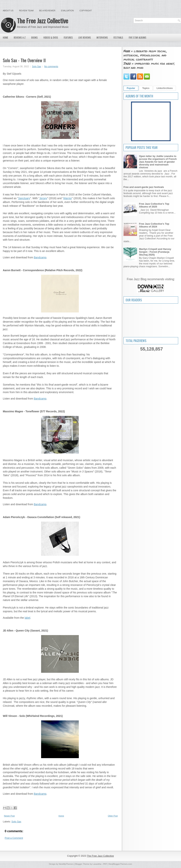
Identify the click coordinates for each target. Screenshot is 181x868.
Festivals (118, 38)
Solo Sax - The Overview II (24, 60)
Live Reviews (85, 38)
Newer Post (9, 816)
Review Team (26, 11)
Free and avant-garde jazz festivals (144, 187)
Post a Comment (14, 838)
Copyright (86, 11)
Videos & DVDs (51, 38)
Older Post (113, 816)
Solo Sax (37, 67)
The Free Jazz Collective (43, 21)
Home (5, 38)
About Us (8, 11)
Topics (146, 88)
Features (68, 38)
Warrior (68, 198)
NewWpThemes (66, 864)
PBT (105, 864)
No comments (51, 67)
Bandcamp (40, 257)
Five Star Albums (138, 38)
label (28, 618)
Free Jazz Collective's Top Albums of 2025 (154, 205)
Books (35, 38)
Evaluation (67, 11)
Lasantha (97, 864)
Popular (131, 88)
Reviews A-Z (20, 38)
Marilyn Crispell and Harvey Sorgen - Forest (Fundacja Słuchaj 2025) (155, 252)
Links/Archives (165, 88)
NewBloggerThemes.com (120, 864)
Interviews (102, 38)
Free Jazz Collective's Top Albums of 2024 (154, 225)
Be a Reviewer (47, 11)
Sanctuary (24, 198)
